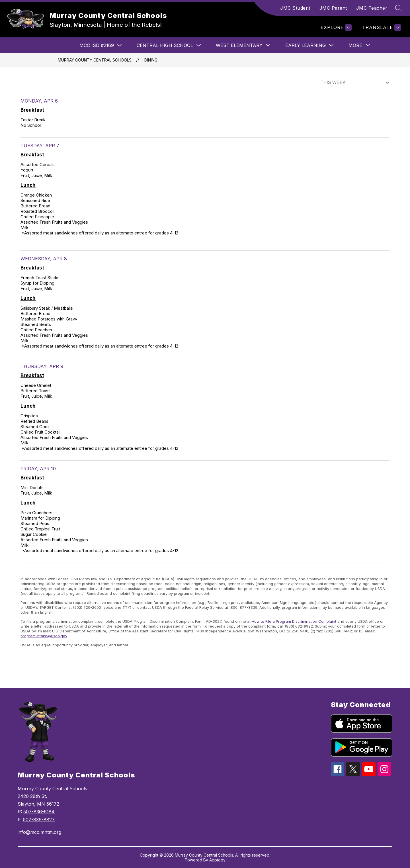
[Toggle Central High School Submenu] (199, 45)
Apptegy (217, 860)
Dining (151, 60)
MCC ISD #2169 (97, 45)
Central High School (165, 45)
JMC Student (295, 8)
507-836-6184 (39, 812)
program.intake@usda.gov (44, 636)
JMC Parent (333, 8)
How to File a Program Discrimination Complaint (294, 621)
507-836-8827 (39, 820)
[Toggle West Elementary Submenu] (268, 45)
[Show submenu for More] (355, 45)
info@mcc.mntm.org (39, 832)
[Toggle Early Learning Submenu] (331, 45)
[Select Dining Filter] (354, 83)
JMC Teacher (372, 8)
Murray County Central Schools (95, 60)
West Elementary (239, 45)
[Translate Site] (381, 27)
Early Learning (306, 45)
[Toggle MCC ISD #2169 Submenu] (120, 45)
